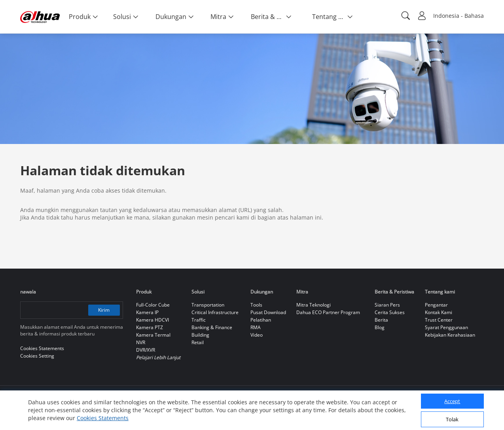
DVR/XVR (146, 350)
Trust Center (439, 320)
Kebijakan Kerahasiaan (450, 335)
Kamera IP (147, 312)
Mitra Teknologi (314, 305)
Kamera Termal (153, 335)
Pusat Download (268, 312)
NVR (141, 342)
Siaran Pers (387, 305)
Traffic (199, 320)
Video (257, 335)
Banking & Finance (212, 327)
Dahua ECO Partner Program (328, 312)
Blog (380, 327)
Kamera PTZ (150, 327)
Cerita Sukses (390, 312)
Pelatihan (261, 320)
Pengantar (436, 305)
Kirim (104, 310)
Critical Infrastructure (215, 312)
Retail (198, 342)
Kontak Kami (439, 312)
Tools (256, 305)
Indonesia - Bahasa (459, 16)
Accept (452, 401)
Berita (381, 320)
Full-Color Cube (153, 305)
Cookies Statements (103, 418)
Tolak (452, 419)
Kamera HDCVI (153, 320)
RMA (256, 327)
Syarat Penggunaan (446, 327)
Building (200, 335)
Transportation (208, 305)
